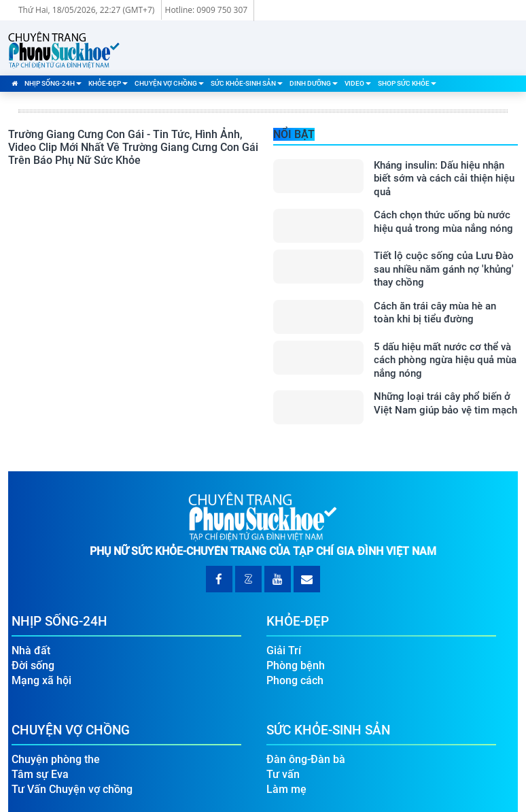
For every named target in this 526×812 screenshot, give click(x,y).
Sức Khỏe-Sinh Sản (247, 83)
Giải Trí (284, 650)
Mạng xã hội (41, 680)
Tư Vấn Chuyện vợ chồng (72, 789)
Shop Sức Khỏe (407, 83)
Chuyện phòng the (56, 759)
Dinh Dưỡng (314, 83)
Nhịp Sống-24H (53, 83)
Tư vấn (283, 774)
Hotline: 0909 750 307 (207, 10)
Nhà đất (31, 650)
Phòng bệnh (296, 665)
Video (358, 83)
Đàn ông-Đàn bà (306, 759)
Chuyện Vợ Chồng (169, 83)
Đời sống (33, 665)
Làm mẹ (286, 789)
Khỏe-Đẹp (108, 83)
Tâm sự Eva (40, 774)
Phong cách (295, 680)
